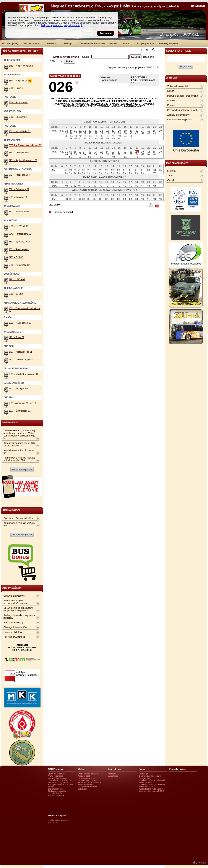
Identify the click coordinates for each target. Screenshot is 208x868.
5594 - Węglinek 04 (20, 81)
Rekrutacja (143, 774)
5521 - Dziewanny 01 (19, 189)
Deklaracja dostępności (180, 119)
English (200, 6)
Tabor (170, 175)
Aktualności (113, 776)
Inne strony (115, 769)
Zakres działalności (178, 86)
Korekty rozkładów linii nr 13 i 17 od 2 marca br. (19, 444)
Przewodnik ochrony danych (182, 110)
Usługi (69, 43)
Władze (171, 100)
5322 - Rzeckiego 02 (19, 249)
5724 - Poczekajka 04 (19, 175)
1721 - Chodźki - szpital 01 (22, 360)
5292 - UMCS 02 (17, 280)
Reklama (52, 43)
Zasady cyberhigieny (178, 115)
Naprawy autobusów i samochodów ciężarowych (89, 781)
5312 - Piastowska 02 (19, 265)
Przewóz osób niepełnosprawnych (86, 777)
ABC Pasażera (32, 43)
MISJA (171, 91)
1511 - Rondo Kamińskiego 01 (23, 374)
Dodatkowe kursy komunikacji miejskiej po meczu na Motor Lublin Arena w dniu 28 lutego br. (19, 434)
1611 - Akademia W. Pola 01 (22, 403)
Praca (127, 43)
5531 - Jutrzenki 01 (18, 197)
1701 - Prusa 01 (16, 337)
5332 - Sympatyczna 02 (20, 242)
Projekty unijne (146, 43)
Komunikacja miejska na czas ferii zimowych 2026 (19, 459)
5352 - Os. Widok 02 (19, 226)
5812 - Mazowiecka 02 (20, 131)
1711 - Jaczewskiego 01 (20, 352)
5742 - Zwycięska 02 (19, 153)
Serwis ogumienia (86, 785)
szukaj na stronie (179, 51)
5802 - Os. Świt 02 (18, 117)
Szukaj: (86, 57)
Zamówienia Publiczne (92, 43)
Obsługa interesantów (15, 627)
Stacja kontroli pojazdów (89, 774)
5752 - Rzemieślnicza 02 (25, 145)
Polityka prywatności (14, 637)
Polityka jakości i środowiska (183, 96)
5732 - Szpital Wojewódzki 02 (23, 160)
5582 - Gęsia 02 (16, 88)
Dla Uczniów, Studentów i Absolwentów (150, 777)
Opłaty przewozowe (14, 596)
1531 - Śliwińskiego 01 (20, 411)
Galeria (171, 180)
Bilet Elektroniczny (13, 623)
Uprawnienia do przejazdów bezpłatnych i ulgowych (18, 609)
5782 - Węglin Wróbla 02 (21, 66)
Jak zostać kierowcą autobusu (152, 789)
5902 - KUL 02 (16, 294)
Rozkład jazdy (10, 43)
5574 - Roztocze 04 (18, 103)
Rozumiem (106, 33)
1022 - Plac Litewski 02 (20, 323)
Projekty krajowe (169, 43)
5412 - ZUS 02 (16, 257)
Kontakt (114, 43)
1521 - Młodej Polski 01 (20, 389)
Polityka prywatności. (52, 25)
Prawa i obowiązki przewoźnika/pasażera (15, 602)
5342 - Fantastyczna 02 (20, 234)
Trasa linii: (148, 57)
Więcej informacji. (73, 25)
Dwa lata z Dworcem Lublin (18, 518)
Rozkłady (112, 774)
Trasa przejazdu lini (20, 51)
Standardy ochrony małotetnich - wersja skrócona (153, 786)
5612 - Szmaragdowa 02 (21, 212)
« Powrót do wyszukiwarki (64, 57)
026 (61, 87)
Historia (171, 171)
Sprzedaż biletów (13, 632)
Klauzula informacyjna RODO (151, 791)
